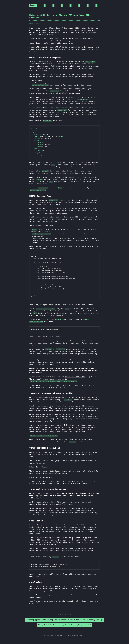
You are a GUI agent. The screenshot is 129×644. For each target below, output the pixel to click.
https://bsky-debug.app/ (39, 467)
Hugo (62, 636)
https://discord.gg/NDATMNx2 (41, 477)
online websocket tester (75, 377)
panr (81, 636)
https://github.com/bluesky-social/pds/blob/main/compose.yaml (55, 93)
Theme (69, 636)
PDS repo (83, 39)
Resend (77, 538)
